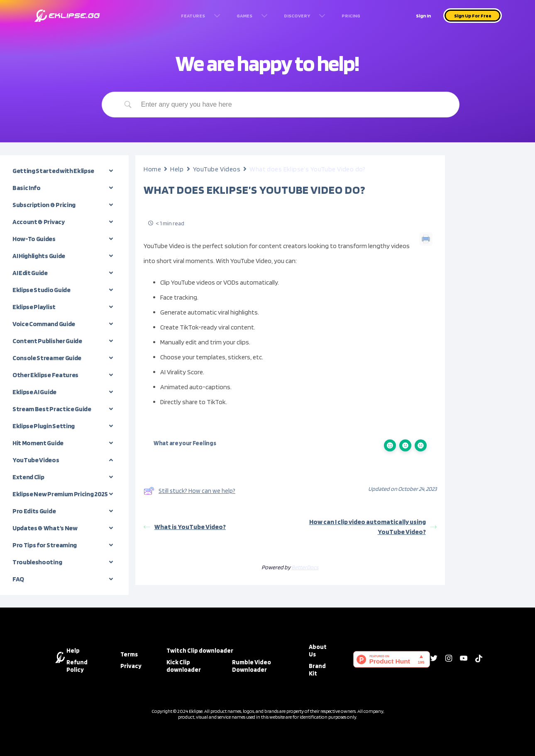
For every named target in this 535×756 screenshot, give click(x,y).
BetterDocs (305, 567)
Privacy (131, 666)
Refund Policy (77, 666)
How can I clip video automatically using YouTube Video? (373, 527)
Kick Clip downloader (184, 666)
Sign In (423, 16)
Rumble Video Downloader (252, 666)
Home (152, 169)
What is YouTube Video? (185, 527)
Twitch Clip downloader (200, 651)
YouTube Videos (217, 169)
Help (177, 169)
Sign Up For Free (473, 16)
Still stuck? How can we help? (189, 491)
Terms (129, 654)
